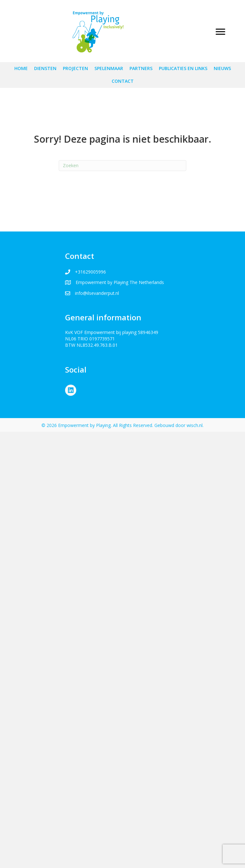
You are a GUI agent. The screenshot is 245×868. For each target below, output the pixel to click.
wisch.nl (195, 425)
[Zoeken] (122, 166)
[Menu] (220, 32)
